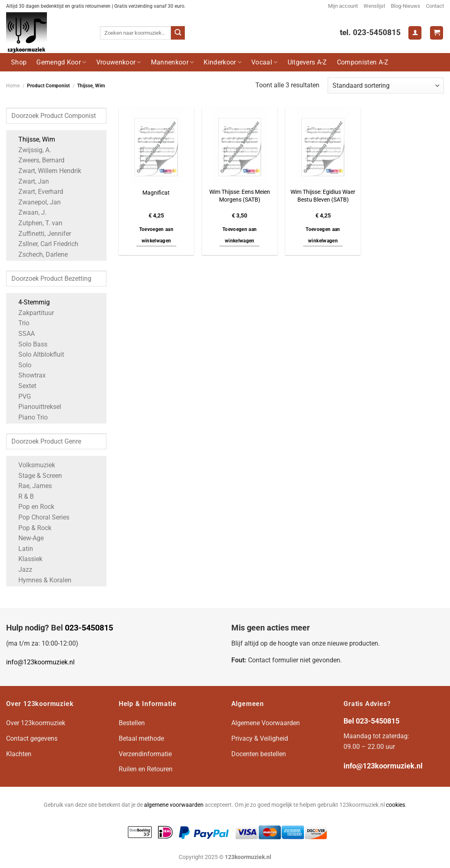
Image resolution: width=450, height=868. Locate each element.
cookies (396, 805)
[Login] (415, 33)
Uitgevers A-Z (307, 62)
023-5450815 (89, 628)
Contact (435, 6)
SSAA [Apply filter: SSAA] (22, 334)
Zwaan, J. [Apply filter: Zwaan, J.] (28, 212)
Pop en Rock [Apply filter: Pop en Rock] (32, 507)
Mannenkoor (173, 62)
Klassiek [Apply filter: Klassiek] (26, 559)
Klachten (19, 754)
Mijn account (343, 6)
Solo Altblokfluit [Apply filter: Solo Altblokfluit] (37, 354)
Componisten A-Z (363, 62)
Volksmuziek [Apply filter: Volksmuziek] (33, 465)
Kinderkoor (223, 62)
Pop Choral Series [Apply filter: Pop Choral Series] (40, 517)
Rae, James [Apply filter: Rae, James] (31, 486)
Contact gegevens (32, 738)
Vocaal (264, 62)
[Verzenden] (178, 33)
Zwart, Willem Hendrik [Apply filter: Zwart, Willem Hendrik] (46, 171)
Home (13, 86)
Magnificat (156, 193)
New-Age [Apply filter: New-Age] (27, 538)
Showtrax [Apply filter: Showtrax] (28, 375)
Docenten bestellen (259, 754)
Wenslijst (374, 6)
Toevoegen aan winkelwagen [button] (156, 235)
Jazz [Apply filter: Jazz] (21, 569)
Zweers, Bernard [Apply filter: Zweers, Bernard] (37, 160)
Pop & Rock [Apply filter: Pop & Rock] (31, 528)
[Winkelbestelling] (386, 85)
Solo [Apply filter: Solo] (21, 365)
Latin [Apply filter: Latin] (22, 549)
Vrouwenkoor (119, 62)
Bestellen (132, 723)
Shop (19, 62)
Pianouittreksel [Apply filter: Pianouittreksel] (36, 407)
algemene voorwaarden (174, 805)
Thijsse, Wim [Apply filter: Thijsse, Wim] (33, 139)
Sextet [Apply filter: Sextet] (23, 386)
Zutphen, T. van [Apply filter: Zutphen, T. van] (36, 223)
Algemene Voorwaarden (266, 723)
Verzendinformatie (145, 754)
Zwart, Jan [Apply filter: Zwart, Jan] (30, 181)
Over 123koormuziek (36, 723)
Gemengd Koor (61, 62)
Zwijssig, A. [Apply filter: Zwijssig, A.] (31, 150)
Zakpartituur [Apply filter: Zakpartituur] (32, 313)
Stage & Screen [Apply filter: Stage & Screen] (36, 476)
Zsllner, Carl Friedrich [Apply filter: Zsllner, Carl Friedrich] (44, 244)
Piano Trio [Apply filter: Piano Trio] (29, 417)
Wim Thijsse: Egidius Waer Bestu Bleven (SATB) (323, 196)
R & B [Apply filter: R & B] (22, 496)
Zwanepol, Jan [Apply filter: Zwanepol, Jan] (35, 202)
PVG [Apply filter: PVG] (21, 396)
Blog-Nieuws (406, 6)
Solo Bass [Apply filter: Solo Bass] (29, 344)
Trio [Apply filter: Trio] (20, 323)
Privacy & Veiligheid (260, 738)
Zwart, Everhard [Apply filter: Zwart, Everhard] (37, 192)
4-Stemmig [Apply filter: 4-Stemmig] (30, 302)
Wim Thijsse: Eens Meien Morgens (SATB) (240, 196)
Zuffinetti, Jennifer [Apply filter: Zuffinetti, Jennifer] (41, 234)
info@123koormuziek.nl (40, 662)
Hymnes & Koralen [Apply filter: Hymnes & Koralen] (41, 580)
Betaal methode (141, 738)
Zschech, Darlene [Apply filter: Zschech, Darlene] (39, 254)
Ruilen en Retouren (146, 769)
